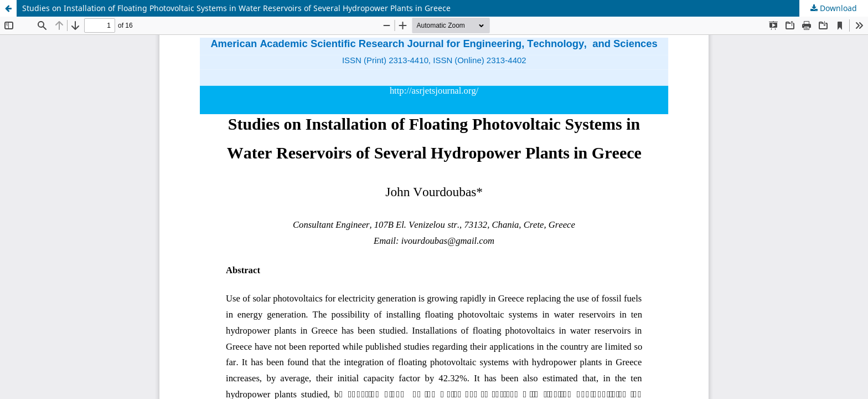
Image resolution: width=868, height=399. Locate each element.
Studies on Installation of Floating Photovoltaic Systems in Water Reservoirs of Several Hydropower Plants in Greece (236, 8)
